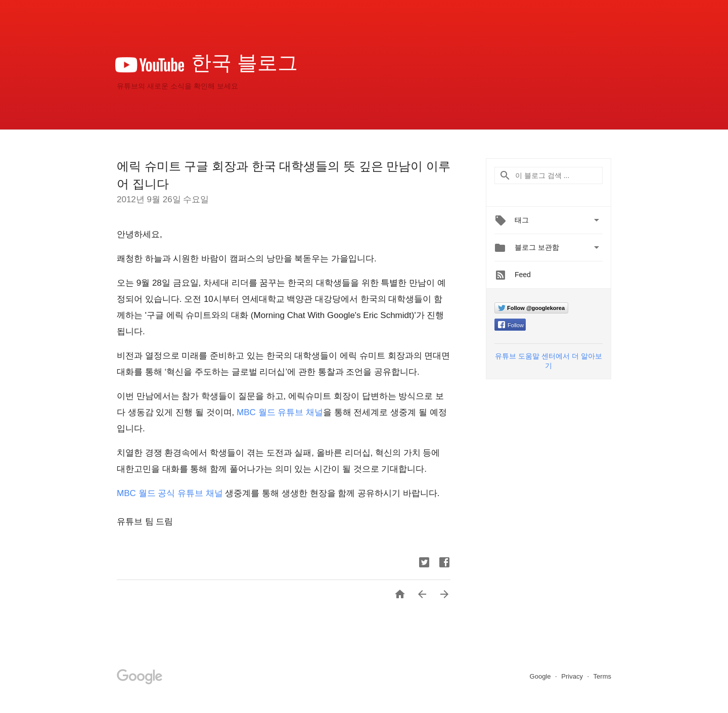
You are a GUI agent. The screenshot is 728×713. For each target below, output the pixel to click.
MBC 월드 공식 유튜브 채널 (170, 493)
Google (541, 676)
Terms (602, 676)
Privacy (573, 676)
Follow (511, 325)
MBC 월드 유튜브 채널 (280, 412)
